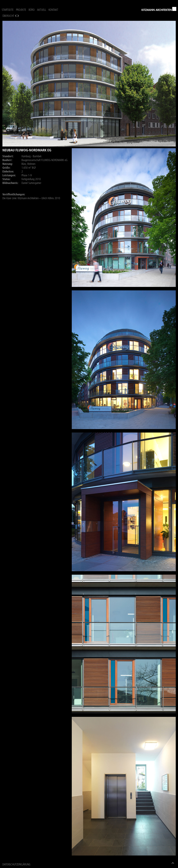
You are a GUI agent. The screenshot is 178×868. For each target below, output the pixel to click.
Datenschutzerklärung (16, 864)
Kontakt (53, 10)
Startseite (8, 10)
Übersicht (8, 16)
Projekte (21, 10)
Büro (32, 10)
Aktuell (42, 10)
